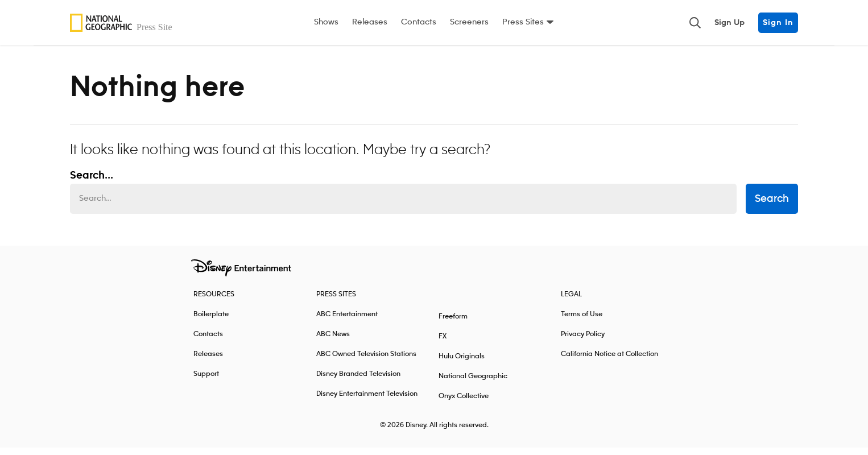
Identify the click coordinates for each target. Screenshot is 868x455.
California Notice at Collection (609, 361)
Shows (326, 22)
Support (206, 381)
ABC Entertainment (347, 322)
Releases (370, 22)
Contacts (419, 22)
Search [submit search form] (772, 206)
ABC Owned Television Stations (366, 361)
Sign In (778, 23)
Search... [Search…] (92, 183)
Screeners (469, 22)
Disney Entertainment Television (367, 401)
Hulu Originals (462, 364)
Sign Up (729, 23)
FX (443, 344)
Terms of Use (582, 322)
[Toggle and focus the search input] (695, 23)
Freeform (453, 324)
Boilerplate (211, 322)
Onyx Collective (464, 404)
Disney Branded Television (358, 381)
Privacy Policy (583, 342)
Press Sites (523, 22)
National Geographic (473, 384)
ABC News (333, 342)
